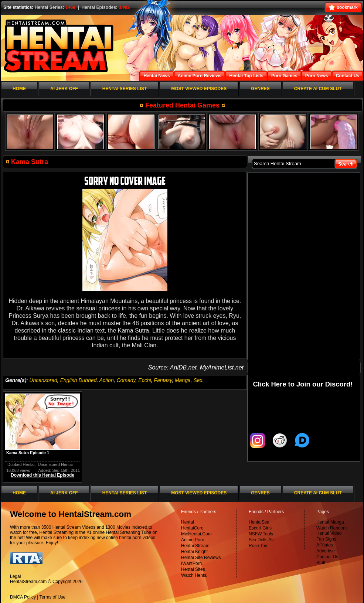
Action (107, 380)
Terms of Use (53, 597)
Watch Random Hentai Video (331, 531)
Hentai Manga (330, 522)
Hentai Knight (194, 552)
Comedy (126, 380)
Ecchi (144, 380)
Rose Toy (258, 546)
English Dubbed (79, 380)
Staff (321, 563)
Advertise (326, 551)
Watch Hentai (194, 575)
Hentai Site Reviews (201, 558)
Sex (198, 380)
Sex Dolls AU (262, 540)
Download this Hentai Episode (42, 475)
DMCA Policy (23, 597)
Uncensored (43, 380)
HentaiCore (192, 528)
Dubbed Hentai (21, 464)
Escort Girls (260, 528)
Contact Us (327, 557)
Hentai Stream (195, 546)
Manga (183, 380)
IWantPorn (191, 563)
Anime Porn (193, 540)
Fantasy (163, 380)
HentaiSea (259, 522)
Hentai (188, 522)
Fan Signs (326, 539)
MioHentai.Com (196, 534)
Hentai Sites (193, 569)
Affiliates (325, 545)
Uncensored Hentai (55, 464)
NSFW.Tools (261, 534)
